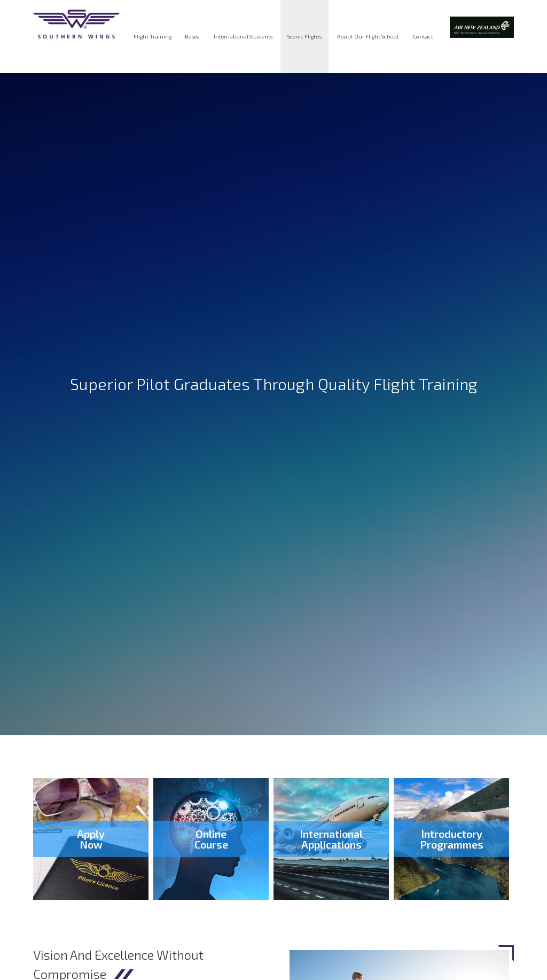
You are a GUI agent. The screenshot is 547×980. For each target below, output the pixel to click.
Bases (192, 36)
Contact (423, 36)
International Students (243, 36)
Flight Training (153, 36)
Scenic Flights (304, 36)
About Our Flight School (368, 36)
